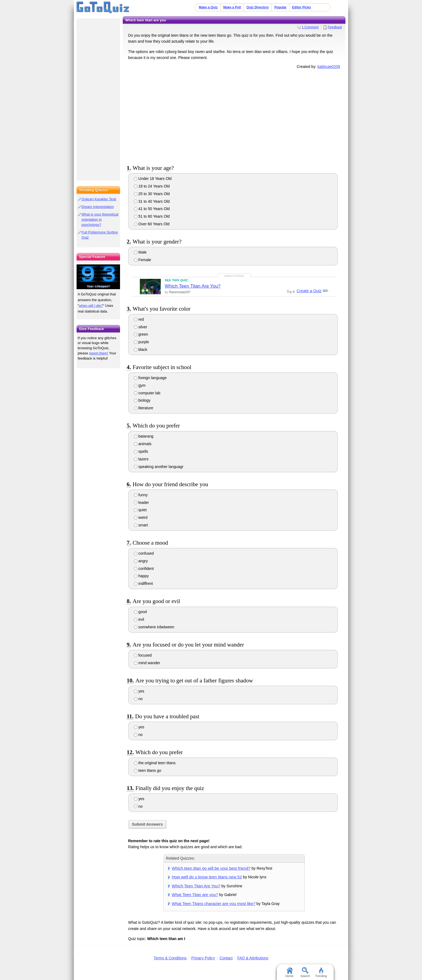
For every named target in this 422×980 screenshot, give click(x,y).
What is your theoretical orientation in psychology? (100, 219)
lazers (141, 459)
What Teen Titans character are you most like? (214, 903)
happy (141, 576)
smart (141, 525)
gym (140, 385)
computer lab (147, 393)
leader (141, 503)
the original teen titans (155, 763)
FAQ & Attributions (253, 958)
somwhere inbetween (154, 627)
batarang (144, 436)
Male (140, 252)
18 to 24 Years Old (152, 186)
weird (141, 517)
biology (142, 400)
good (140, 612)
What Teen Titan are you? (195, 895)
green (141, 334)
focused (143, 655)
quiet (140, 510)
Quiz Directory (258, 7)
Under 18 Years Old (153, 179)
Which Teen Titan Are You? (193, 286)
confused (144, 553)
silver (141, 327)
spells (141, 451)
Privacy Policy (203, 958)
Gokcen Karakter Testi (99, 199)
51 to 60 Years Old (152, 216)
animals (143, 444)
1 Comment (310, 27)
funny (141, 495)
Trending (321, 972)
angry (141, 561)
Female (143, 260)
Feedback (335, 27)
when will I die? (91, 306)
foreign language (150, 378)
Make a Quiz (208, 7)
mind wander (147, 663)
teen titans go (148, 770)
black (141, 349)
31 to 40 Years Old (152, 201)
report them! (99, 353)
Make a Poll (232, 7)
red (139, 319)
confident (144, 569)
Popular (280, 7)
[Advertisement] (234, 116)
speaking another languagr (159, 467)
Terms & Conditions (170, 958)
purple (141, 342)
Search (305, 972)
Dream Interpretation (98, 207)
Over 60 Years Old (152, 224)
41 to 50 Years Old (152, 209)
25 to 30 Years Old (152, 194)
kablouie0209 (329, 67)
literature (144, 408)
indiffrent (143, 583)
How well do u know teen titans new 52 (207, 877)
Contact (226, 958)
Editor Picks (302, 7)
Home (289, 972)
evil (139, 619)
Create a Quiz (308, 291)
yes (139, 691)
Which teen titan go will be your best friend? (211, 868)
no (138, 699)
